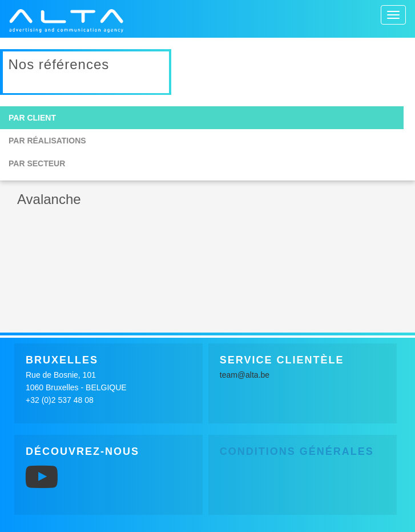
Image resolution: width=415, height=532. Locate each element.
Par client (32, 118)
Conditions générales (297, 451)
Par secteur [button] (37, 163)
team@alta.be (245, 375)
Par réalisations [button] (47, 141)
